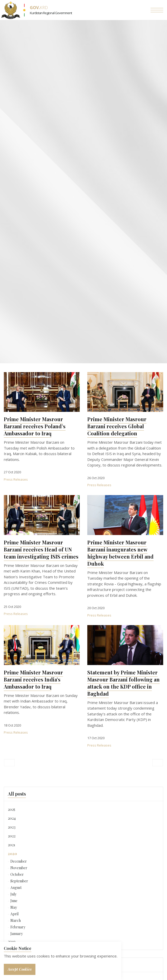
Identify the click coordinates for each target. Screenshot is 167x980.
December (19, 861)
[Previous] (9, 763)
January (17, 934)
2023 (12, 827)
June (14, 901)
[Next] (158, 763)
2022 (12, 836)
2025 (12, 809)
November (19, 868)
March (16, 920)
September (19, 881)
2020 (12, 854)
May (14, 907)
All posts (17, 794)
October (17, 874)
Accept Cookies (20, 969)
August (16, 888)
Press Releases (16, 479)
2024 (12, 818)
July (13, 894)
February (18, 927)
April (14, 914)
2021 (12, 845)
